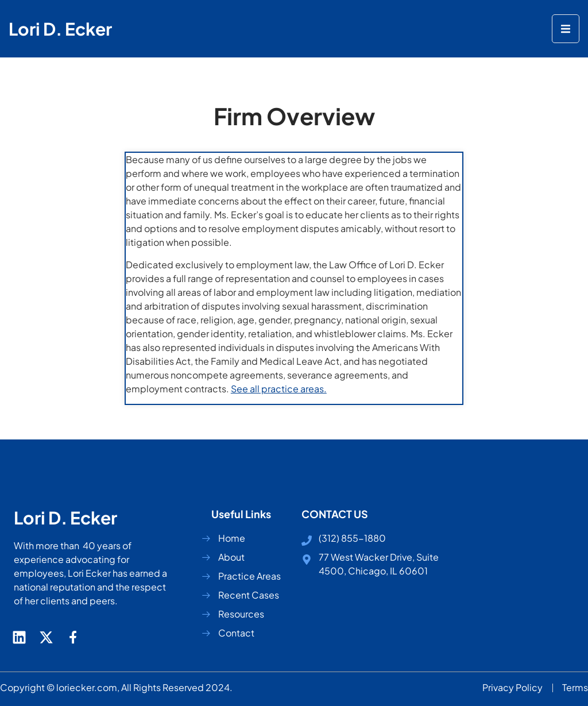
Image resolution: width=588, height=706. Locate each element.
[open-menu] (566, 29)
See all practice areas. (279, 389)
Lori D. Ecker (60, 29)
